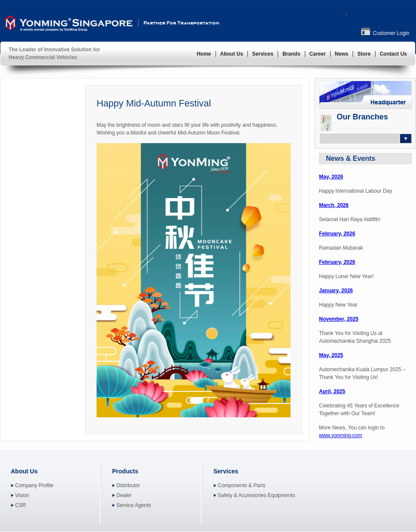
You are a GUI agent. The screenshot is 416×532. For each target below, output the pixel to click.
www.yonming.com (341, 435)
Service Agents (134, 505)
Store (364, 54)
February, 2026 (337, 234)
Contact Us (393, 54)
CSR (20, 505)
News (342, 54)
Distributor (128, 485)
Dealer (124, 495)
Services (263, 54)
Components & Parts (242, 485)
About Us (232, 54)
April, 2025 (332, 391)
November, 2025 (339, 319)
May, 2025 (331, 355)
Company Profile (34, 485)
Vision (22, 495)
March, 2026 (334, 205)
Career (318, 54)
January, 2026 (336, 291)
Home (204, 54)
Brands (291, 54)
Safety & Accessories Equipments (256, 495)
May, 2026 (331, 177)
